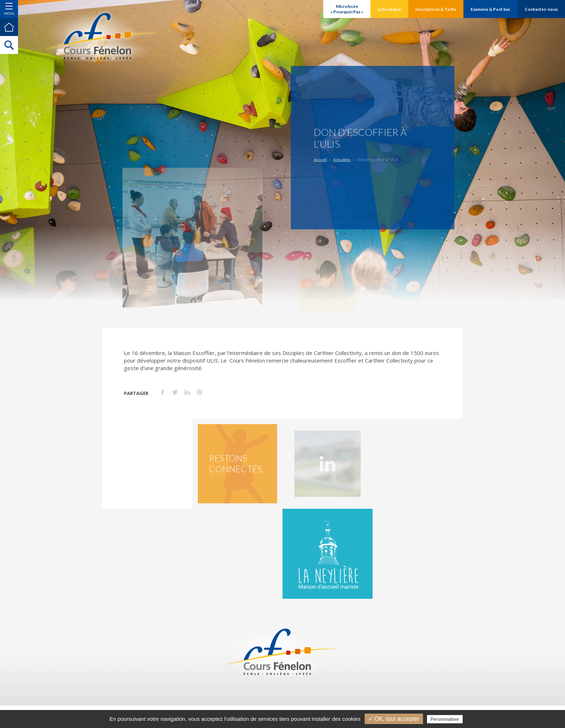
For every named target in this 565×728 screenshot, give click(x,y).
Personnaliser (445, 719)
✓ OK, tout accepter (394, 719)
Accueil (324, 159)
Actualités (344, 159)
